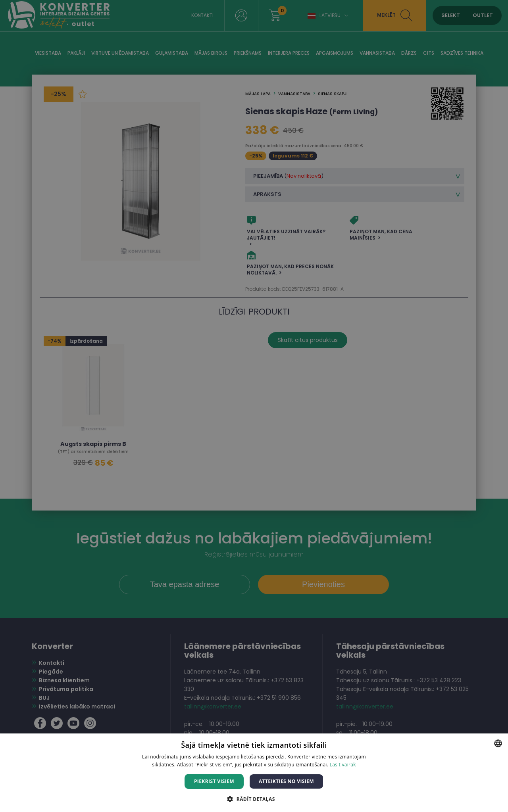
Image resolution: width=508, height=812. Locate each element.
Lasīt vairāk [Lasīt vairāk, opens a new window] (343, 765)
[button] (254, 799)
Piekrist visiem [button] (214, 781)
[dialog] (254, 406)
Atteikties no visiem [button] (286, 781)
